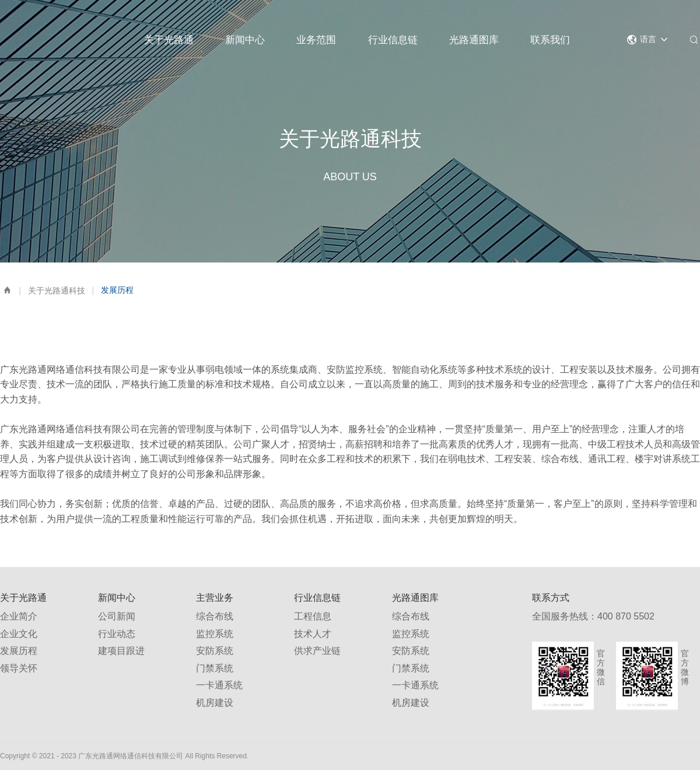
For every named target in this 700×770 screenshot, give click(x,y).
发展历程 (19, 651)
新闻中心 (245, 40)
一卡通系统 (219, 685)
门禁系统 (215, 668)
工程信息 (313, 616)
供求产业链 (317, 651)
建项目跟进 (121, 651)
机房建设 (215, 703)
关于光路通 (169, 40)
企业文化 (19, 634)
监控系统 (215, 634)
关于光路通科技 (57, 290)
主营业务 (215, 598)
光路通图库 (474, 40)
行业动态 (117, 634)
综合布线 (215, 616)
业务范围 (316, 40)
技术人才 (313, 634)
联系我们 (550, 40)
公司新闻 (117, 616)
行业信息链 (393, 40)
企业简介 (19, 616)
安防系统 (215, 651)
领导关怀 (19, 668)
